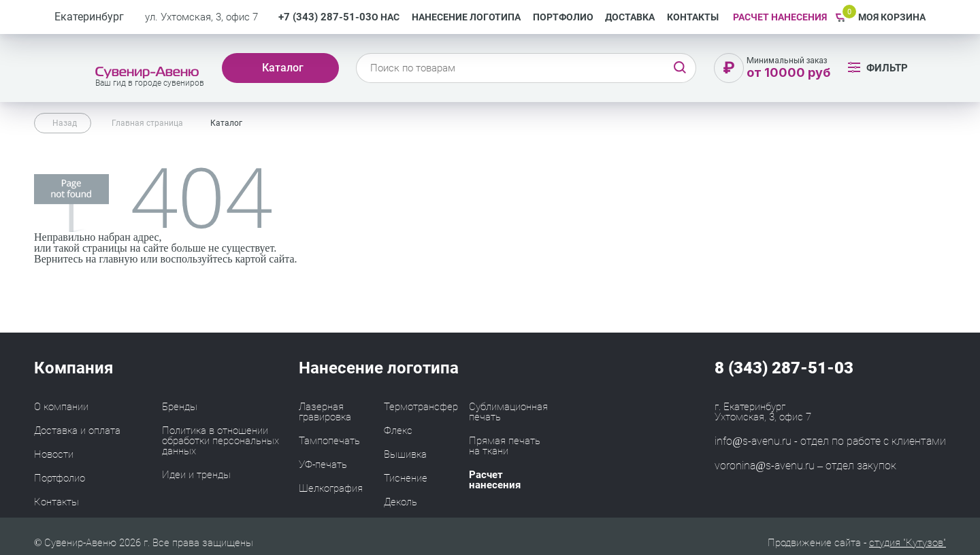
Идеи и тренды (196, 475)
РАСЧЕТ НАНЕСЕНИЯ (780, 17)
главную (118, 259)
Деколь (401, 502)
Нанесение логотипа (466, 17)
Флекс (398, 431)
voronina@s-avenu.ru (765, 466)
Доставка (630, 17)
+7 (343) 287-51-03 (325, 17)
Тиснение (406, 478)
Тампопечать (329, 441)
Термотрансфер (421, 407)
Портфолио (563, 17)
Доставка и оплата (77, 431)
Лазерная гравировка (325, 412)
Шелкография (331, 488)
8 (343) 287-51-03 (784, 368)
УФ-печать (323, 465)
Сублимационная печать (508, 412)
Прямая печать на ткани (505, 446)
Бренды (180, 407)
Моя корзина (892, 17)
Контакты (693, 17)
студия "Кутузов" (908, 543)
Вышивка (405, 454)
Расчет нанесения (495, 480)
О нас (386, 17)
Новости (54, 454)
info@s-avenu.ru (753, 441)
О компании (61, 407)
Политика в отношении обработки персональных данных (220, 441)
